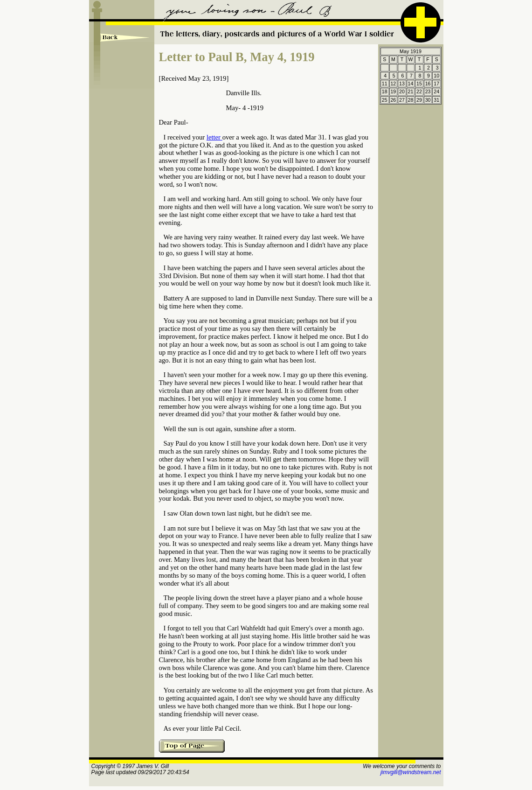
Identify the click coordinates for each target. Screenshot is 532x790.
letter (214, 137)
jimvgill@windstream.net (411, 772)
